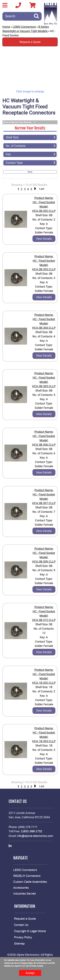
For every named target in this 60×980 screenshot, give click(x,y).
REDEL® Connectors (27, 876)
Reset (30, 172)
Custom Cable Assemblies (30, 882)
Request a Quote (30, 42)
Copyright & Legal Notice (30, 931)
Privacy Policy (23, 938)
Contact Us (21, 925)
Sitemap (19, 944)
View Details (44, 239)
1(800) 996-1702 (31, 831)
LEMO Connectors (24, 27)
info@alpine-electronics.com (35, 836)
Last (42, 189)
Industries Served (24, 894)
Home (6, 27)
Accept (30, 973)
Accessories (21, 888)
